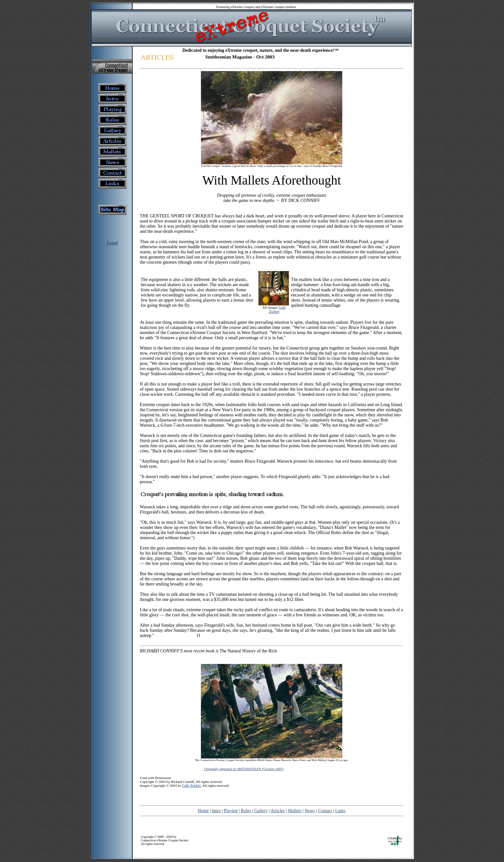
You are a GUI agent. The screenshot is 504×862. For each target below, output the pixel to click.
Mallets (295, 811)
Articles (278, 811)
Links (340, 811)
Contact (325, 811)
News (310, 811)
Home (203, 811)
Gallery (261, 811)
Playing (231, 811)
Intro (216, 811)
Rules (246, 811)
